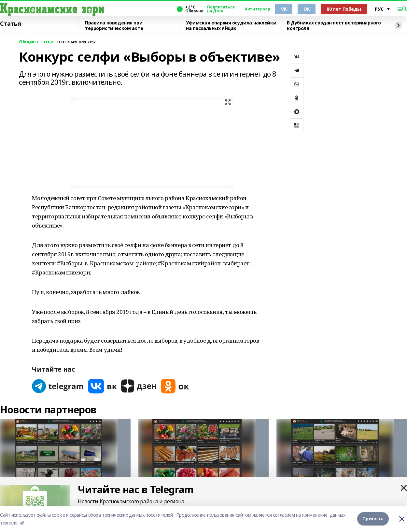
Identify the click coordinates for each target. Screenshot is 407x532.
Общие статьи (36, 42)
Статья (10, 24)
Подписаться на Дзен (221, 9)
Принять (373, 519)
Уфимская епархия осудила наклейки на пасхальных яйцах (231, 26)
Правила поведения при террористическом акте (114, 26)
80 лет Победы (344, 9)
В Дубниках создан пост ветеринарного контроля (334, 26)
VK (284, 9)
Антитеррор (257, 9)
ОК (307, 9)
